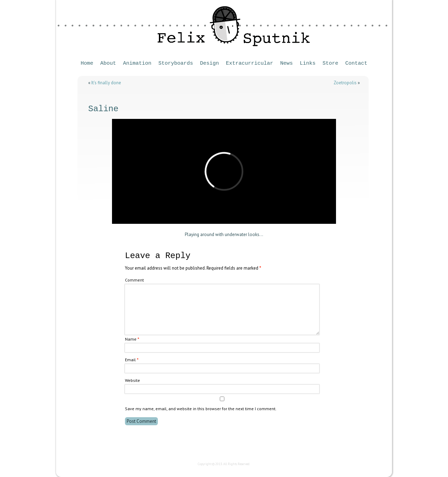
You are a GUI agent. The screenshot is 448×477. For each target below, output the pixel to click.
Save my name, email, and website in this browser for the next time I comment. (201, 409)
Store (331, 63)
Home (87, 63)
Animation (137, 63)
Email (132, 360)
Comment (134, 280)
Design (209, 63)
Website (132, 380)
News (287, 63)
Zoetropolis (345, 83)
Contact (356, 63)
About (108, 63)
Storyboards (176, 63)
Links (308, 63)
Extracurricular (250, 63)
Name (132, 339)
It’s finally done (106, 83)
